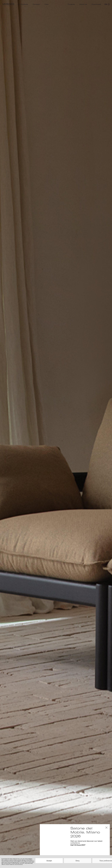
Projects (71, 4)
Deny (78, 861)
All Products (23, 4)
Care (47, 4)
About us (83, 4)
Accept (49, 861)
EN (107, 4)
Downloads (96, 4)
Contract (36, 4)
